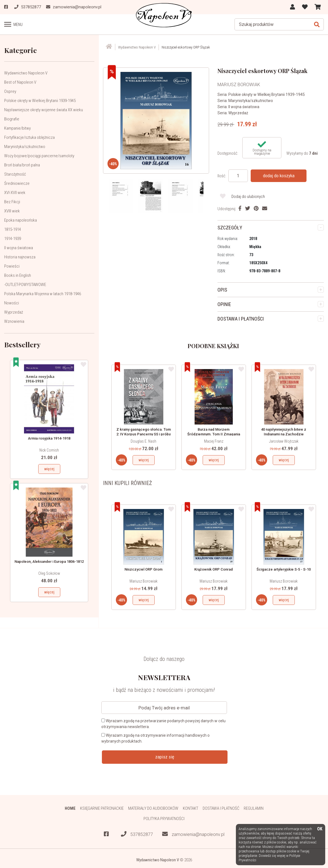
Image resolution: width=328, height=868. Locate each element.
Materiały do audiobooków (153, 808)
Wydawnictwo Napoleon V (26, 73)
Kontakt (191, 808)
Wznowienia (14, 321)
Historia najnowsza (20, 257)
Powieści (12, 266)
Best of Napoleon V (20, 82)
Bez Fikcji (12, 202)
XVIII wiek (12, 211)
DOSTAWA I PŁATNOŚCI (241, 319)
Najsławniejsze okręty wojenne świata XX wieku (44, 110)
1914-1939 (13, 239)
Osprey (10, 91)
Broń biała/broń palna (22, 165)
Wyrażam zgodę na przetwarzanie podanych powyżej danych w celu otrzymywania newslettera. (163, 724)
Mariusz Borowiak (143, 581)
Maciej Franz (214, 441)
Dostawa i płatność (221, 808)
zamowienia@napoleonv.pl (193, 834)
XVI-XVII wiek (15, 193)
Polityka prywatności (164, 819)
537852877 (137, 834)
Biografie (12, 119)
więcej (49, 469)
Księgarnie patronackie (102, 808)
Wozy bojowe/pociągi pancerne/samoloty (39, 156)
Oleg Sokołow (49, 573)
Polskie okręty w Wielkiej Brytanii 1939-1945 (40, 101)
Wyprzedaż (14, 312)
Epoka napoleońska (21, 220)
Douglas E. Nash (143, 441)
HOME (70, 808)
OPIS (222, 290)
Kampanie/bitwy (17, 128)
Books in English (18, 275)
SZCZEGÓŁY (230, 228)
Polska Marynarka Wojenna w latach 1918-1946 (43, 294)
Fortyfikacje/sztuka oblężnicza (29, 137)
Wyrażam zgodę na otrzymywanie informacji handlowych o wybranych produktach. (155, 738)
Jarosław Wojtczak (284, 441)
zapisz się (165, 757)
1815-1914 (13, 229)
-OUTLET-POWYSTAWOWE (25, 285)
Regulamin (254, 808)
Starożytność (15, 174)
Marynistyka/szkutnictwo (25, 147)
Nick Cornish (49, 450)
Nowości (12, 303)
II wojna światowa (19, 248)
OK (320, 829)
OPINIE (224, 304)
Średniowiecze (17, 183)
